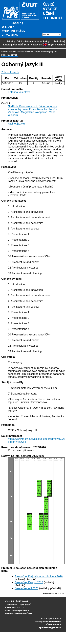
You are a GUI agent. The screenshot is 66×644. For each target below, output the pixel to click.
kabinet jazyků (48, 51)
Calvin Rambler (38, 109)
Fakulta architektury (29, 51)
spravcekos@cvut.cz (50, 628)
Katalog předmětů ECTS (16, 44)
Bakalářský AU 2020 (26, 588)
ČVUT (8, 607)
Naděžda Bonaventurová (22, 106)
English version (54, 44)
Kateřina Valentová (19, 92)
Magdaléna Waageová (34, 112)
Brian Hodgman (48, 106)
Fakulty (11, 41)
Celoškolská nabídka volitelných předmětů (40, 41)
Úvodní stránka (9, 51)
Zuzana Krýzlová (18, 109)
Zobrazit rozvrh (10, 72)
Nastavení (36, 44)
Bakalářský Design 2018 (29, 582)
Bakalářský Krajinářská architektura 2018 (39, 576)
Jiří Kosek (23, 601)
